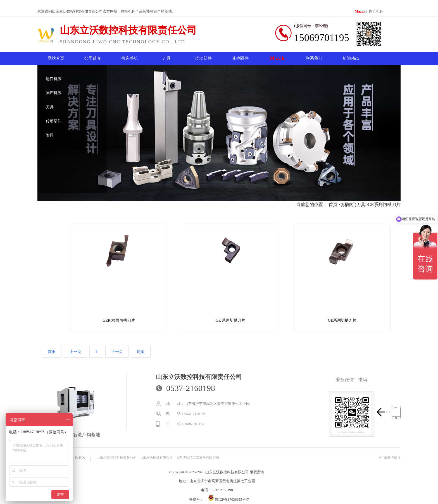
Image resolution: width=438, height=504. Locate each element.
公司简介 (93, 58)
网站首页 (56, 58)
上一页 (75, 352)
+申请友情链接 (390, 458)
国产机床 (376, 11)
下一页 (117, 352)
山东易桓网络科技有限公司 (116, 458)
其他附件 (240, 58)
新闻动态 (351, 58)
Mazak (360, 11)
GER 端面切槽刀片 (119, 320)
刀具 (166, 58)
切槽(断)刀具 (353, 205)
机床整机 (130, 58)
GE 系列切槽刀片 (230, 320)
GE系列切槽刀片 (384, 205)
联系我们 (314, 58)
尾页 (141, 352)
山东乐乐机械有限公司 (156, 458)
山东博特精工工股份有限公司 (197, 458)
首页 (333, 205)
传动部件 (203, 58)
